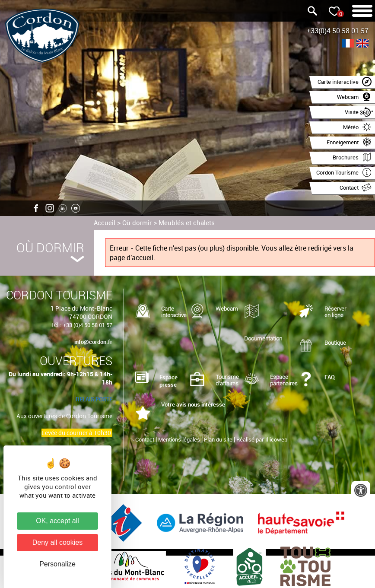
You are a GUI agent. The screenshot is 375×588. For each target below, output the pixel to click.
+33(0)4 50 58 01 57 (338, 31)
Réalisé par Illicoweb (262, 439)
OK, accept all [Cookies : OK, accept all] (57, 521)
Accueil (105, 222)
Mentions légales (179, 439)
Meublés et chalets (187, 222)
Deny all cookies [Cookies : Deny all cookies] (58, 542)
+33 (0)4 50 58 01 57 (88, 325)
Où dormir (137, 222)
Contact (145, 439)
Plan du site (218, 439)
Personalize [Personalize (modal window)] (57, 564)
